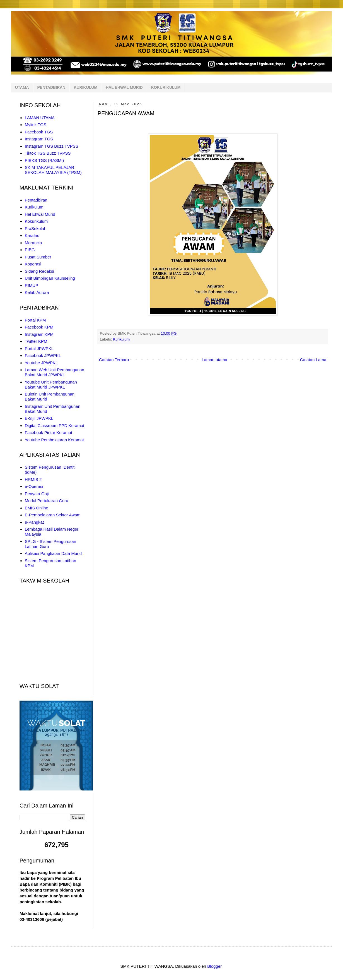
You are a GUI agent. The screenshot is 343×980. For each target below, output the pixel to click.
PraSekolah (36, 228)
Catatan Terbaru (114, 360)
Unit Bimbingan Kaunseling (50, 278)
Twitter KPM (36, 341)
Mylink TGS (36, 125)
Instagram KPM (39, 334)
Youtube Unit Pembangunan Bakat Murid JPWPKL (51, 384)
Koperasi (33, 264)
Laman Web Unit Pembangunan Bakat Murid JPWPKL (55, 372)
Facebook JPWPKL (43, 355)
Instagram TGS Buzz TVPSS (52, 146)
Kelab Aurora (37, 292)
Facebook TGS (39, 132)
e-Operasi (34, 486)
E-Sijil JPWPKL (39, 418)
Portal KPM (35, 320)
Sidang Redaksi (39, 271)
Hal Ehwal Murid (40, 214)
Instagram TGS (39, 139)
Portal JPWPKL (39, 348)
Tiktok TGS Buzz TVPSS (48, 153)
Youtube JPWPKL (41, 363)
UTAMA (22, 87)
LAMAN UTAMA (40, 118)
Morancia (33, 243)
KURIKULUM (85, 87)
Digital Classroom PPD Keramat (55, 426)
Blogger (214, 966)
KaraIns (32, 235)
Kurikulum (121, 339)
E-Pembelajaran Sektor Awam (53, 515)
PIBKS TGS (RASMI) (44, 160)
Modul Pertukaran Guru (47, 501)
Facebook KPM (39, 327)
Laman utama (214, 360)
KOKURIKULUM (166, 87)
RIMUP (32, 285)
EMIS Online (37, 508)
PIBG (30, 250)
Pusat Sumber (38, 257)
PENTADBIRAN (51, 87)
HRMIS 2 (33, 479)
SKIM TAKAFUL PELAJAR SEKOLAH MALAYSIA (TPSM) (53, 170)
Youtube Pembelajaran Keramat (54, 440)
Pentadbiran (36, 200)
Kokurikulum (36, 221)
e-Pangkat (34, 522)
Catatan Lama (313, 360)
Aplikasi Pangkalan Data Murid (53, 553)
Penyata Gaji (37, 494)
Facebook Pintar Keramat (49, 433)
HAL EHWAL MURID (124, 87)
